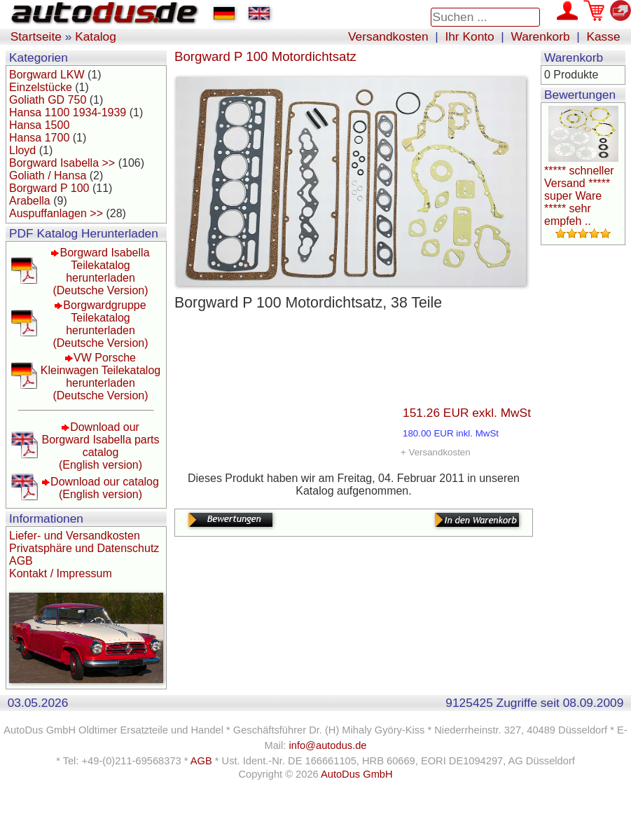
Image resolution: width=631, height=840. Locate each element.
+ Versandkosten (436, 452)
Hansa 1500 (39, 125)
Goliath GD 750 (48, 100)
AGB (21, 561)
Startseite (36, 36)
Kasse (603, 36)
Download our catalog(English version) (105, 488)
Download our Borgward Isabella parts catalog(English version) (100, 446)
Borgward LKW (47, 75)
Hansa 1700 (39, 138)
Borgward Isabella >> (62, 163)
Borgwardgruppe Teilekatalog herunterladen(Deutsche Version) (100, 324)
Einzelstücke (41, 87)
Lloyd (22, 150)
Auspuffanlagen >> (56, 213)
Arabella (30, 201)
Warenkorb (541, 36)
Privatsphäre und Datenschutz (84, 548)
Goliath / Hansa (48, 175)
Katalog (96, 36)
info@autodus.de (327, 745)
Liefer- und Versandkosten (75, 536)
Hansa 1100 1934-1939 (68, 112)
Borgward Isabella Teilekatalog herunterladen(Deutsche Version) (101, 271)
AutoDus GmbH (357, 774)
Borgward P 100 (49, 188)
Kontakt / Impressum (61, 573)
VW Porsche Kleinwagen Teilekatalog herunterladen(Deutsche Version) (100, 377)
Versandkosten (388, 36)
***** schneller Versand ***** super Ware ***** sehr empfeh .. (579, 196)
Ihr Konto (469, 36)
